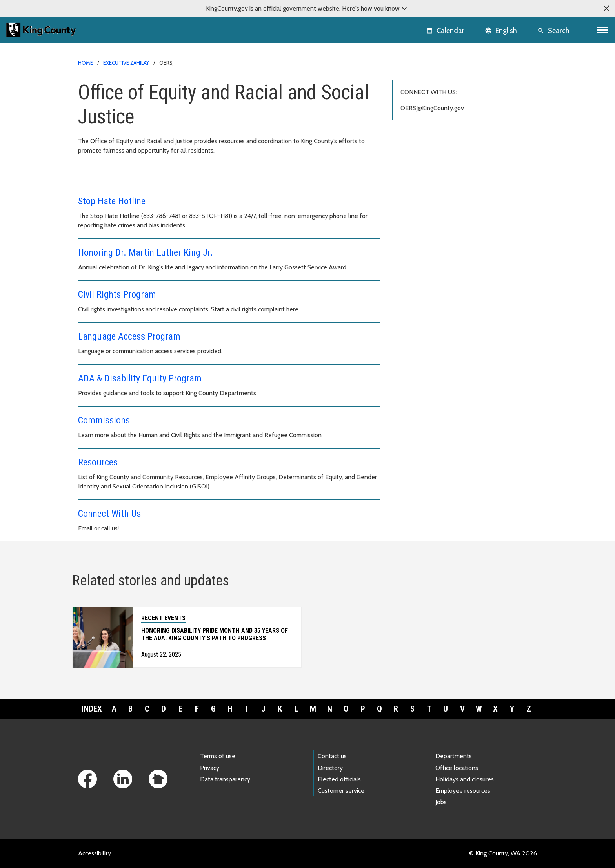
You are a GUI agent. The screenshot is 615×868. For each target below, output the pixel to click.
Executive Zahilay (126, 63)
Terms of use (218, 756)
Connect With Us (109, 514)
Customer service (341, 791)
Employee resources (463, 791)
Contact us (332, 756)
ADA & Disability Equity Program (140, 378)
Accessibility (95, 853)
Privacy (210, 768)
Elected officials (339, 779)
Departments (454, 756)
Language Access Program (129, 336)
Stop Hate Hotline (112, 201)
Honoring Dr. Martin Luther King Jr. (146, 252)
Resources (98, 462)
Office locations (457, 768)
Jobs (441, 802)
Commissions (104, 420)
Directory (330, 768)
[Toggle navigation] (602, 30)
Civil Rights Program (117, 294)
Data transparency (225, 779)
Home (86, 63)
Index (92, 709)
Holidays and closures (465, 779)
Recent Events (163, 618)
